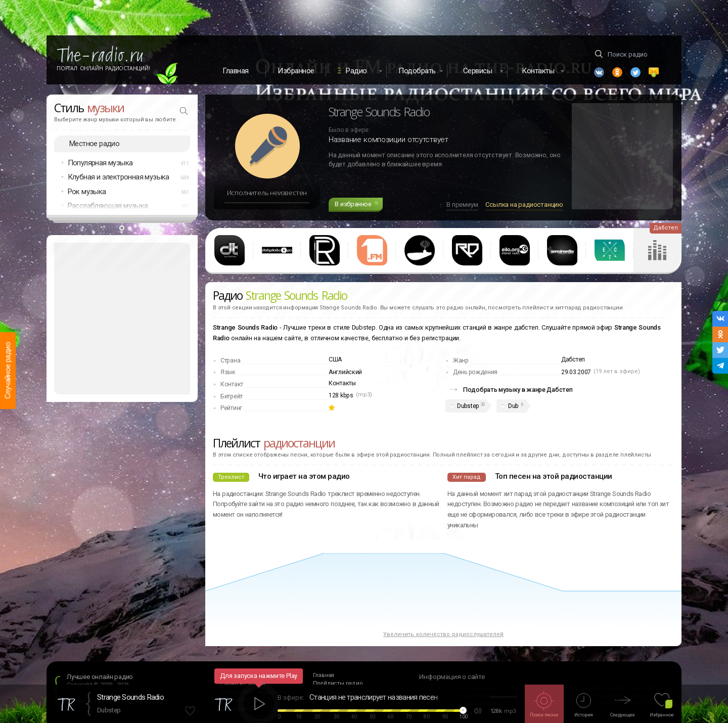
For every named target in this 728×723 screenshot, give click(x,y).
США (335, 359)
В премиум (462, 205)
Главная (236, 71)
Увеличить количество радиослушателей (443, 634)
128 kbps (341, 395)
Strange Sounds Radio (130, 697)
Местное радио (94, 144)
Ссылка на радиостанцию (524, 205)
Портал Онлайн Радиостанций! (103, 68)
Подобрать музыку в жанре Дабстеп (518, 390)
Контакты (342, 383)
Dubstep (468, 406)
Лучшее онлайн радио (100, 677)
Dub (513, 406)
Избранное (296, 71)
